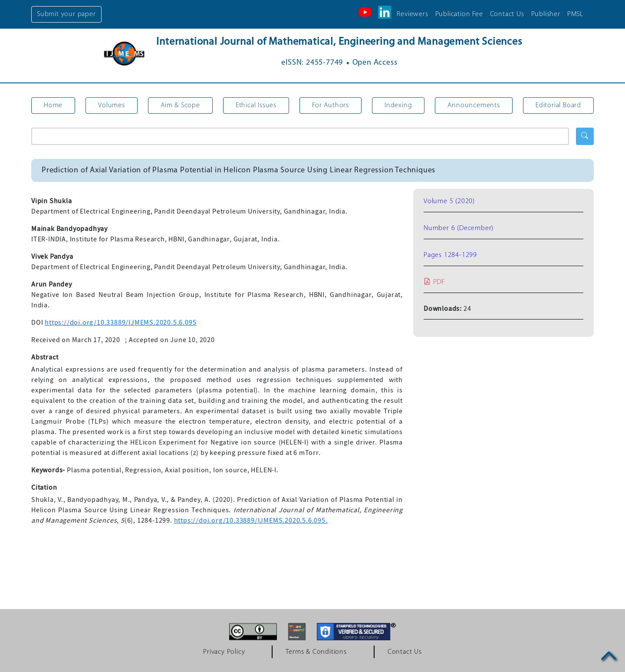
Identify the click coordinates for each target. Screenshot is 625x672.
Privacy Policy (224, 652)
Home (53, 105)
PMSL (575, 14)
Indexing (398, 105)
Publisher (546, 14)
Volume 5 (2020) (449, 201)
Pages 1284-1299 (450, 255)
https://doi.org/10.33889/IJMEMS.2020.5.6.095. (251, 520)
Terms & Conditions (316, 652)
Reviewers (412, 14)
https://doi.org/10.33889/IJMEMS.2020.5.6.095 (120, 323)
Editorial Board (558, 105)
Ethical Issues (256, 105)
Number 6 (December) (459, 228)
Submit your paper (66, 14)
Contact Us (507, 14)
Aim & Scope (180, 105)
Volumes (112, 105)
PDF (434, 282)
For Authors (331, 105)
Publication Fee (459, 14)
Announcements (474, 105)
